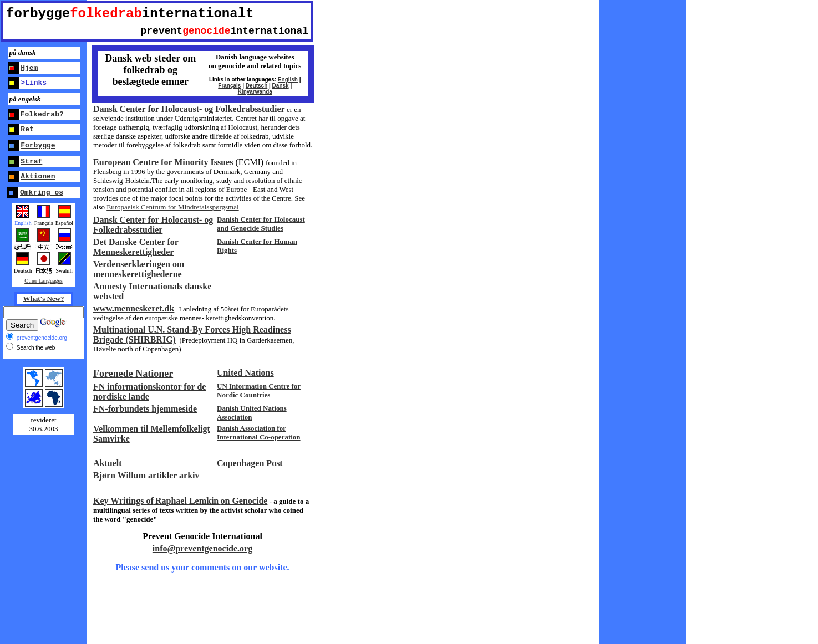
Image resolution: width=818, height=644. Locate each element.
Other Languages (44, 281)
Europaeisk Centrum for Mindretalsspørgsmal (172, 207)
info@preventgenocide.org (202, 548)
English (288, 80)
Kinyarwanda (255, 92)
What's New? (43, 298)
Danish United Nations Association (252, 413)
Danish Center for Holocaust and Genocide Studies (261, 224)
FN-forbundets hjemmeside (145, 409)
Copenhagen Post (250, 463)
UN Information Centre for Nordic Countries (259, 390)
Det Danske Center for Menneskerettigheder (136, 247)
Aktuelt (108, 463)
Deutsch (256, 86)
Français (229, 86)
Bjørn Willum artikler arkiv (146, 475)
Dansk (281, 86)
